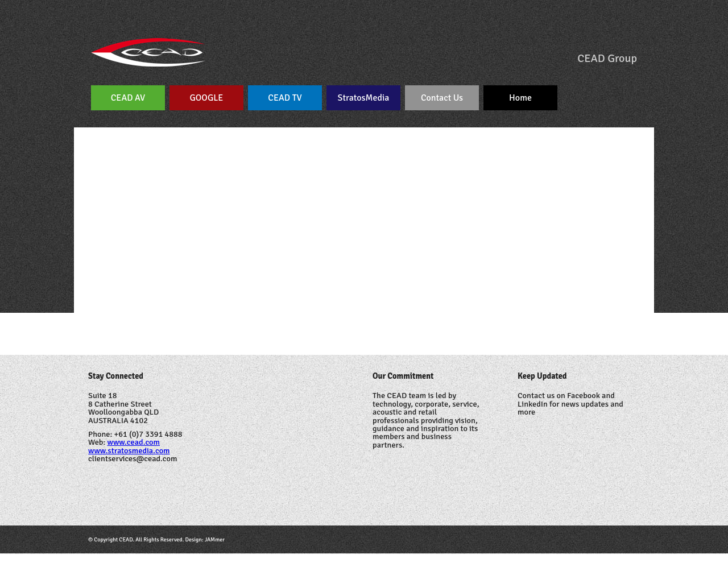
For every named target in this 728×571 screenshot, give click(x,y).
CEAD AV (128, 98)
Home (520, 98)
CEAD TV (285, 98)
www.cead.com (134, 442)
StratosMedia (364, 98)
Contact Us (442, 98)
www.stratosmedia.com (129, 450)
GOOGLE (207, 98)
